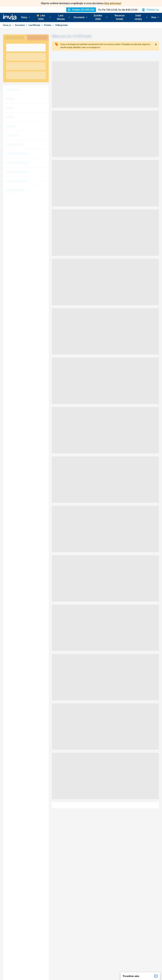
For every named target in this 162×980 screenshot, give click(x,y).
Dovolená (20, 25)
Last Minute (35, 25)
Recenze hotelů (120, 17)
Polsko (48, 25)
